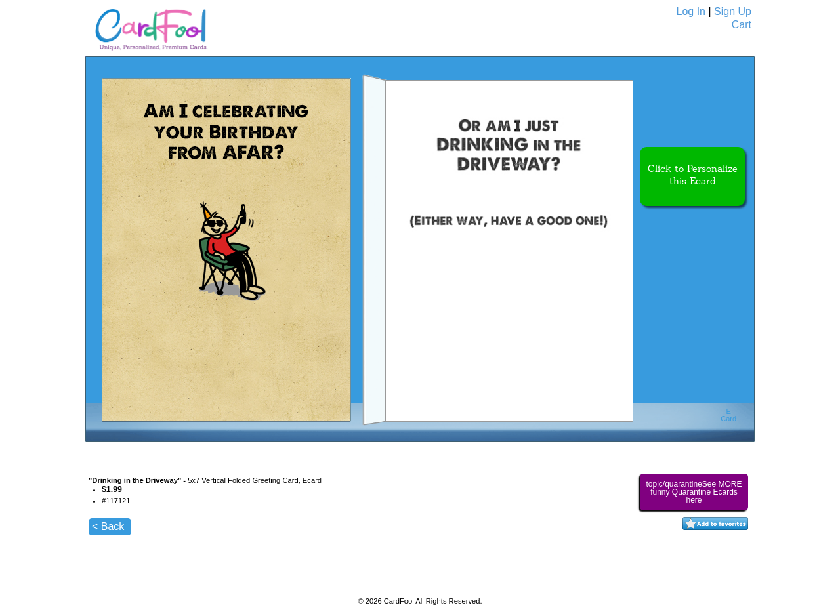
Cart (742, 25)
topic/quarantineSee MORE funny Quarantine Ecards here (694, 492)
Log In (691, 11)
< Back (108, 526)
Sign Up (733, 11)
